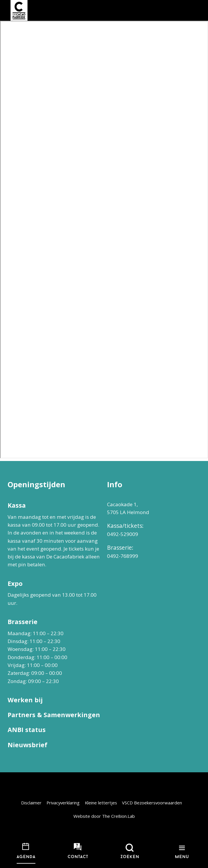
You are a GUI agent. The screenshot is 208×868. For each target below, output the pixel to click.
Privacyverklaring (63, 803)
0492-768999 (123, 556)
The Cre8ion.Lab (118, 816)
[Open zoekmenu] (130, 851)
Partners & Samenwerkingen (54, 715)
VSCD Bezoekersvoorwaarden (152, 803)
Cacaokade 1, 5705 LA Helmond (128, 508)
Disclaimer (31, 803)
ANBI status (27, 730)
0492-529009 (123, 534)
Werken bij (25, 700)
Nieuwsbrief (27, 745)
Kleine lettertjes (101, 803)
